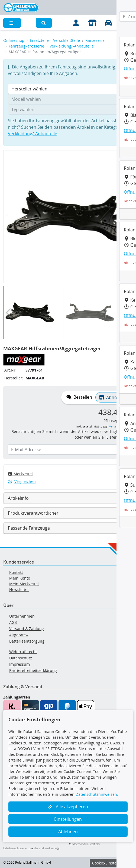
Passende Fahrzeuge (29, 528)
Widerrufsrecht (23, 652)
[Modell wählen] (68, 99)
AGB (13, 622)
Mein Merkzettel (24, 584)
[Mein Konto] (76, 23)
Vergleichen (22, 481)
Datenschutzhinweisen (96, 794)
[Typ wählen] (68, 109)
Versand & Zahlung (27, 629)
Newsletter (19, 589)
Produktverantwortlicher (33, 513)
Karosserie (95, 40)
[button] (44, 23)
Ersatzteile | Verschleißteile (55, 40)
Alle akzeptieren (68, 807)
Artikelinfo (18, 498)
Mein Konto (20, 578)
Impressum (20, 664)
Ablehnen (68, 832)
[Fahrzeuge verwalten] (109, 23)
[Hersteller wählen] (68, 89)
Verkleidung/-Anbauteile (72, 46)
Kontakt (16, 572)
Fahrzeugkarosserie (26, 46)
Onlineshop (14, 40)
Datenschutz (21, 658)
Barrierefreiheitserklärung (33, 670)
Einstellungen (68, 819)
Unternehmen (22, 616)
